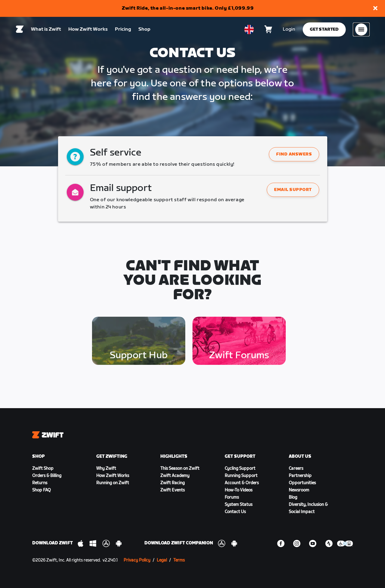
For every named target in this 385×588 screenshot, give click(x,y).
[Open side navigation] (361, 30)
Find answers (294, 154)
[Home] (20, 30)
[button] (375, 9)
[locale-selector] (249, 30)
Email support (293, 190)
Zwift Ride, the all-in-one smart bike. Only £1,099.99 (188, 8)
